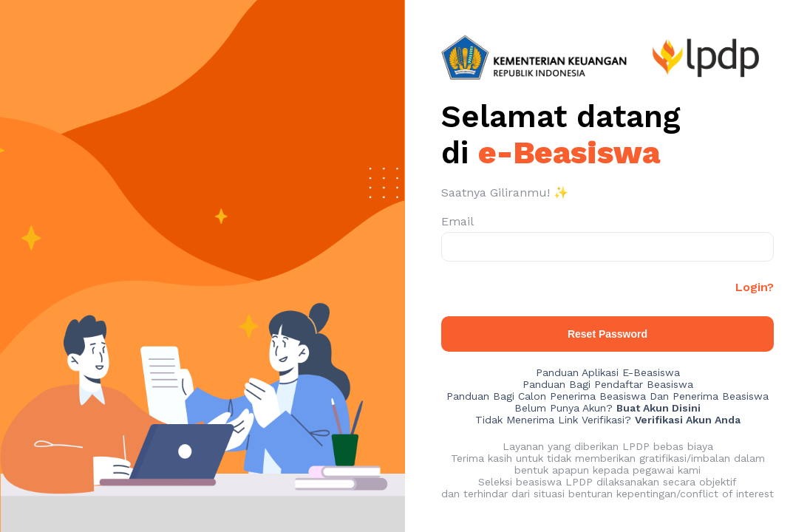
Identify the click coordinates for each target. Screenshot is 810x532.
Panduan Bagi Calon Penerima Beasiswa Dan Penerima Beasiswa (607, 396)
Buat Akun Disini (658, 408)
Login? (755, 287)
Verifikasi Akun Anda (688, 420)
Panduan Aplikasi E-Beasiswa (608, 372)
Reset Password (607, 334)
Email (457, 221)
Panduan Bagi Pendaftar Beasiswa (608, 384)
